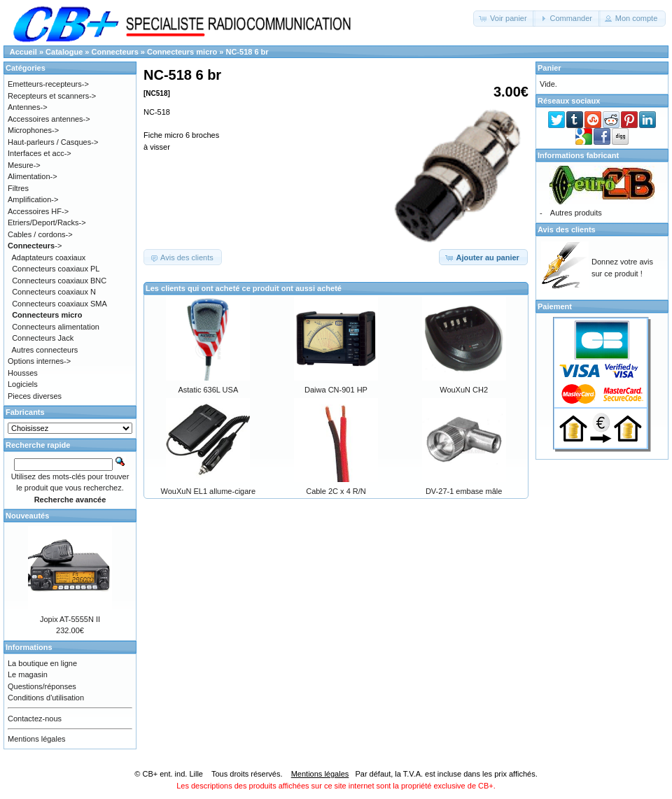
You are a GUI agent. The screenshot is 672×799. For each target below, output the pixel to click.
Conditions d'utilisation (46, 698)
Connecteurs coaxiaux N (54, 292)
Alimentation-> (33, 176)
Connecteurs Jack (43, 338)
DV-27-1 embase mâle (464, 491)
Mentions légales (37, 739)
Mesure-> (24, 165)
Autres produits (576, 213)
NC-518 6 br (247, 52)
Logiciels (23, 384)
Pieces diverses (35, 396)
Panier (549, 68)
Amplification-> (33, 199)
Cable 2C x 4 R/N (336, 491)
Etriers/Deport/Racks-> (47, 222)
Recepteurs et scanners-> (52, 96)
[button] (504, 19)
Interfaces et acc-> (40, 153)
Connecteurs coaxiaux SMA (59, 304)
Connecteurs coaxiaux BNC (59, 281)
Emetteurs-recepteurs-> (48, 84)
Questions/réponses (42, 686)
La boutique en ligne (42, 663)
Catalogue (64, 52)
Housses (23, 373)
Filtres (18, 188)
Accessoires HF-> (38, 211)
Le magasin (28, 674)
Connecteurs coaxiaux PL (56, 269)
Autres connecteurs (45, 350)
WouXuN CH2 (464, 390)
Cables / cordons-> (40, 234)
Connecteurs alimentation (56, 327)
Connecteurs (115, 52)
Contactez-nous (35, 719)
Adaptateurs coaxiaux (49, 257)
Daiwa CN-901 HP (336, 390)
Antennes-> (28, 107)
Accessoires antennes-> (49, 119)
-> (35, 246)
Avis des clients (567, 229)
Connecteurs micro (182, 52)
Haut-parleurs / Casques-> (53, 142)
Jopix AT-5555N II (70, 619)
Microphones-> (33, 130)
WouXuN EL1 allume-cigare (209, 491)
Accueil (23, 52)
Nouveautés (27, 516)
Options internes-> (39, 361)
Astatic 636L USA (208, 390)
